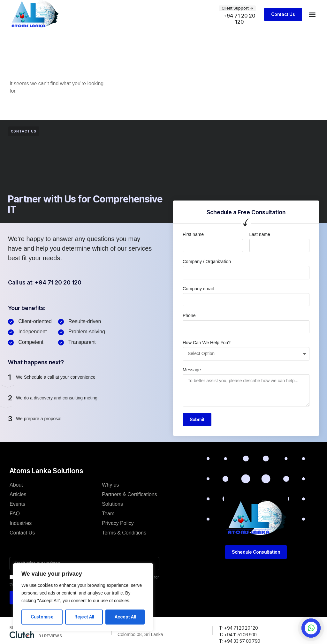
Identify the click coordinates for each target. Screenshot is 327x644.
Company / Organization (207, 268)
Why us (110, 492)
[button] (237, 8)
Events (17, 511)
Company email (198, 295)
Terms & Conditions (124, 539)
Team (108, 520)
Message (192, 376)
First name (193, 241)
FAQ (15, 520)
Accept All (125, 617)
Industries (21, 530)
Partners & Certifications (129, 501)
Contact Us (22, 539)
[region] (83, 597)
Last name (260, 241)
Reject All (84, 617)
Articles (18, 501)
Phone (189, 322)
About (16, 492)
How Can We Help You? (207, 349)
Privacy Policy (118, 530)
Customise (42, 617)
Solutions (112, 511)
